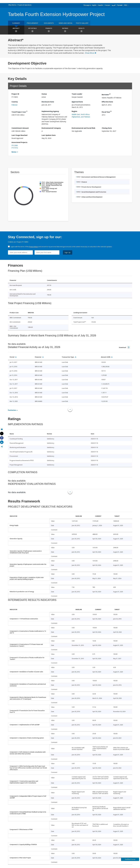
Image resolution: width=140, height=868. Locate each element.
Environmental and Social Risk (83, 128)
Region (74, 111)
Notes (14, 152)
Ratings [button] (65, 30)
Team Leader (77, 94)
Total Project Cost (19, 112)
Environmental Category (51, 128)
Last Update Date (49, 135)
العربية (114, 5)
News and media (65, 23)
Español (101, 5)
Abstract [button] (16, 30)
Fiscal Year (107, 112)
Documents (49, 23)
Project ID (15, 94)
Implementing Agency (50, 111)
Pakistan (15, 105)
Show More (91, 53)
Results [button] (81, 30)
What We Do (12, 5)
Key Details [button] (32, 30)
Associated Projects (19, 142)
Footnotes (12, 410)
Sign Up (68, 252)
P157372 (15, 148)
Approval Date (77, 102)
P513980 (15, 145)
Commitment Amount (20, 128)
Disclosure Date (48, 102)
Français (107, 5)
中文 (126, 5)
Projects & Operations (25, 5)
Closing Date (107, 128)
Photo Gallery (82, 23)
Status (44, 94)
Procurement (32, 23)
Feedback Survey (130, 859)
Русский (120, 5)
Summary (16, 23)
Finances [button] (49, 30)
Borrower (106, 94)
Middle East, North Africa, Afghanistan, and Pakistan (81, 116)
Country (15, 102)
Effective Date (107, 102)
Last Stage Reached (19, 135)
